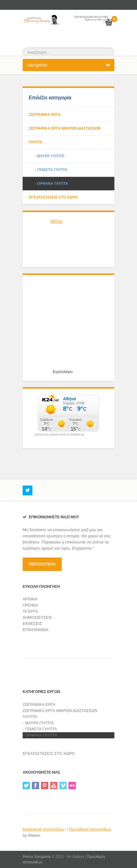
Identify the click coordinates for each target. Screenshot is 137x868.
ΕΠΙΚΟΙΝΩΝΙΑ (35, 630)
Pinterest (45, 786)
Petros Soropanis (37, 857)
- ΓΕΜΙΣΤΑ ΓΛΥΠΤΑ (51, 170)
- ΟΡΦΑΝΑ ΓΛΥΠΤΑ (51, 184)
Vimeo (63, 786)
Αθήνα (56, 221)
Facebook (35, 786)
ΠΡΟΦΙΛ (30, 605)
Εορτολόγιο (63, 372)
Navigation (37, 65)
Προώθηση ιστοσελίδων (90, 829)
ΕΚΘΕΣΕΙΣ (32, 624)
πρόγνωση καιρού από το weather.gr (59, 435)
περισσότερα (42, 564)
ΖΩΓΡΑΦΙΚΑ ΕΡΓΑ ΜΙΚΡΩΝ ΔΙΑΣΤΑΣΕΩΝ (65, 128)
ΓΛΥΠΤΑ (36, 142)
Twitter (26, 786)
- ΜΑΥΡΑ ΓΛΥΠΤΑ (50, 156)
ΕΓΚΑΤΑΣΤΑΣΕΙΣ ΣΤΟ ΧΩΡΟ (53, 197)
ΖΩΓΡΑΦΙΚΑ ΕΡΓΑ (45, 115)
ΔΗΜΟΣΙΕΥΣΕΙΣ (37, 617)
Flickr (72, 786)
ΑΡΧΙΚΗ (30, 599)
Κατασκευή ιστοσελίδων (44, 829)
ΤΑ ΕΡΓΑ (30, 611)
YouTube (54, 786)
